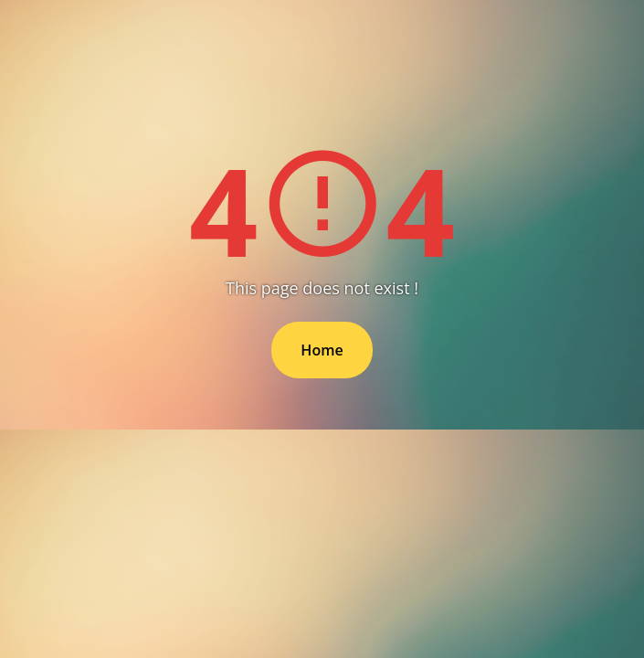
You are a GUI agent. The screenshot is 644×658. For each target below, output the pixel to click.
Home (322, 350)
